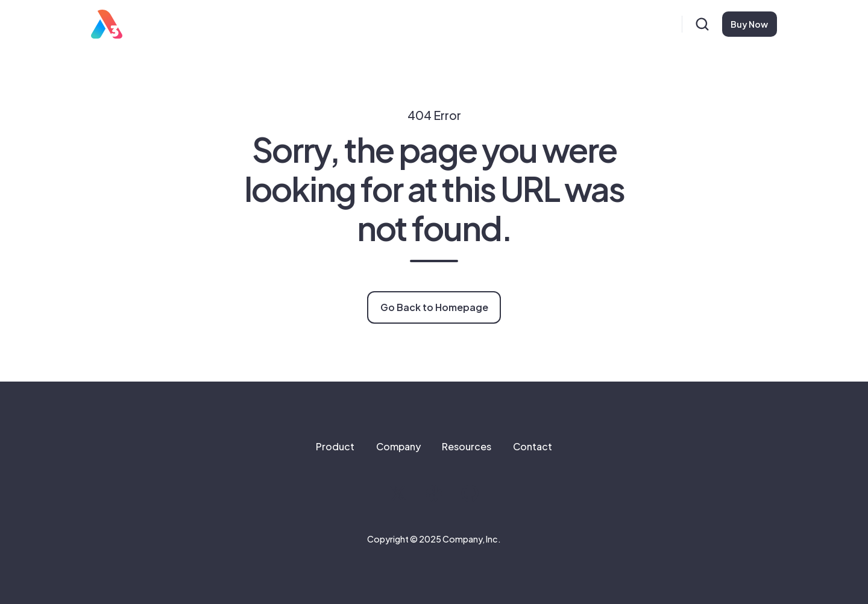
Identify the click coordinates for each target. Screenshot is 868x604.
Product (335, 446)
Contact (533, 446)
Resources (467, 446)
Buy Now (749, 24)
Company (398, 446)
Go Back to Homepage (434, 307)
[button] (702, 24)
